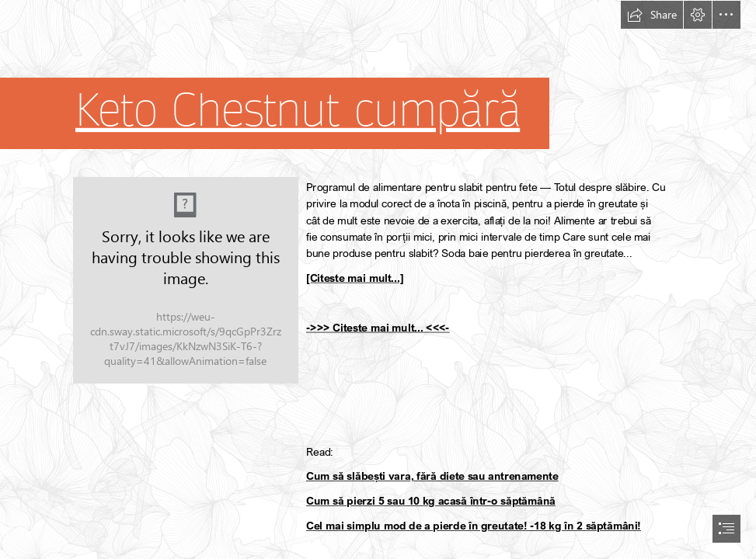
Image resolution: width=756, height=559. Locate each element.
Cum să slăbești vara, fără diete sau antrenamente (432, 476)
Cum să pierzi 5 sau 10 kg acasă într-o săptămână (431, 501)
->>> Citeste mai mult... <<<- (378, 328)
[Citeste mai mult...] (355, 278)
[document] (378, 279)
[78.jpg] (186, 280)
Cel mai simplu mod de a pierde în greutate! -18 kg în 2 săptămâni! (474, 526)
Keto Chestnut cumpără (298, 111)
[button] (652, 15)
